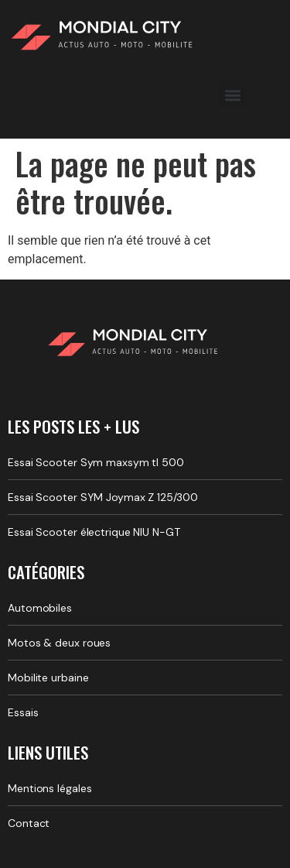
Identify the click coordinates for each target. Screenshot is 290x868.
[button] (232, 95)
